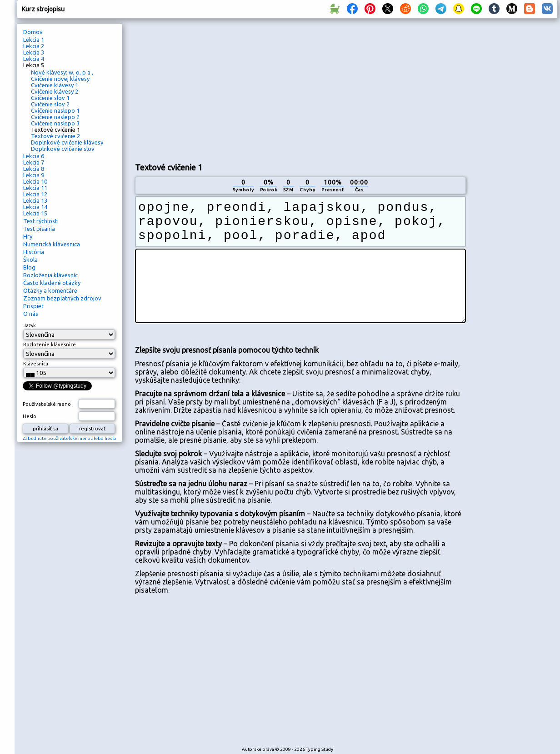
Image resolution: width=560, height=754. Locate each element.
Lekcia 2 (34, 46)
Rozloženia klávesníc (50, 275)
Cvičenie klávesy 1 (55, 85)
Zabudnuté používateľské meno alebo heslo (70, 438)
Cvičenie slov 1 (50, 98)
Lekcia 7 (34, 162)
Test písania (39, 229)
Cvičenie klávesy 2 (55, 91)
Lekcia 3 (34, 52)
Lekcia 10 (35, 181)
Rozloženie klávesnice (50, 345)
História (34, 252)
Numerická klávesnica (52, 244)
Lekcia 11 (35, 188)
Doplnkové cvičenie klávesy (67, 142)
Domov (33, 32)
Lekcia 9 (34, 175)
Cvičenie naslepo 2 (55, 117)
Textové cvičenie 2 (55, 136)
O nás (31, 314)
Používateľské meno (47, 404)
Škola (30, 260)
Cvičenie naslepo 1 (55, 110)
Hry (28, 236)
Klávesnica (36, 364)
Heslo (30, 416)
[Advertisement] (242, 89)
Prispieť (33, 306)
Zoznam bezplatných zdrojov (62, 298)
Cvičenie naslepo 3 (55, 123)
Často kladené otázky (52, 283)
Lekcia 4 (34, 59)
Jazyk (30, 325)
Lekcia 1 (34, 40)
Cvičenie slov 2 (50, 104)
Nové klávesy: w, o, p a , (62, 72)
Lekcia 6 (34, 156)
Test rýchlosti (41, 221)
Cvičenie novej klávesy (60, 79)
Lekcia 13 (35, 200)
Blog (29, 267)
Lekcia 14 (35, 207)
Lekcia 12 (35, 194)
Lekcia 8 (34, 169)
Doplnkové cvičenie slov (63, 149)
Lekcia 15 (35, 213)
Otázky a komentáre (50, 290)
